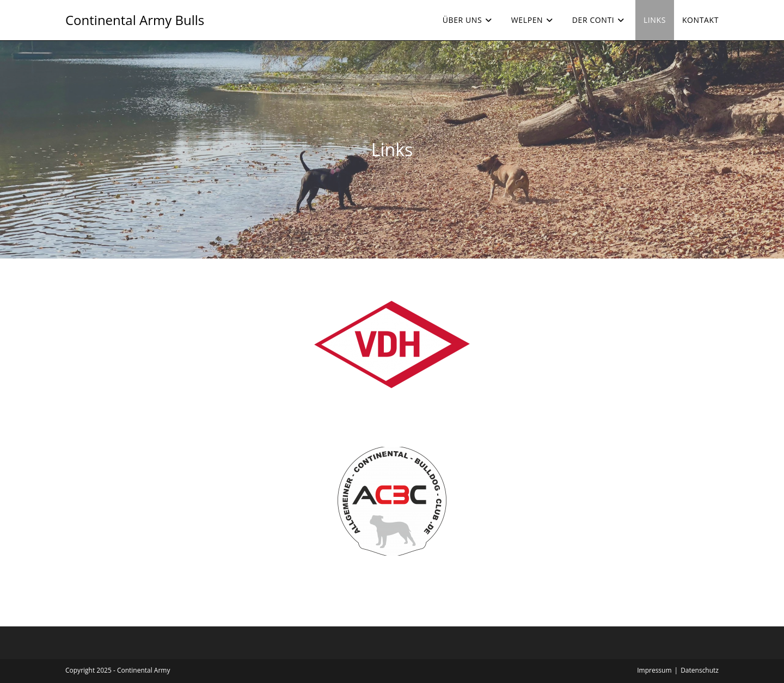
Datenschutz (700, 670)
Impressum (654, 670)
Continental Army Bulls (135, 20)
